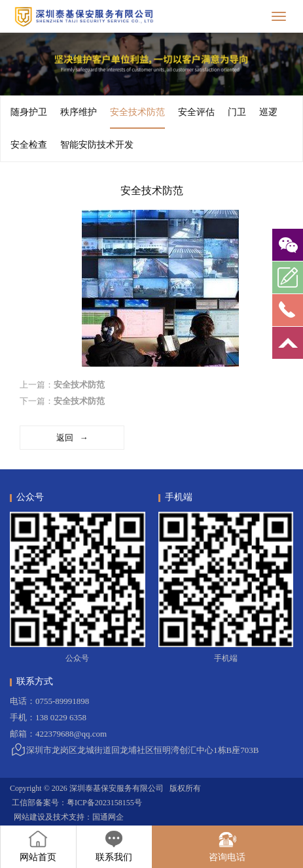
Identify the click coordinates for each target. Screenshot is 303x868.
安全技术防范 (137, 118)
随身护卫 (29, 112)
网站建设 (29, 817)
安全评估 (196, 112)
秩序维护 (79, 112)
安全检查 (29, 145)
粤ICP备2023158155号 (104, 803)
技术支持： (73, 817)
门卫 (237, 112)
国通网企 (108, 817)
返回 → (72, 438)
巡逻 (268, 112)
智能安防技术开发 (97, 145)
